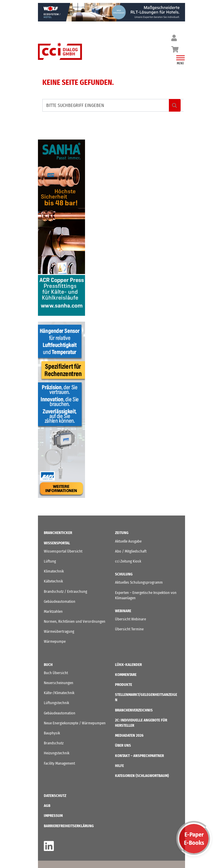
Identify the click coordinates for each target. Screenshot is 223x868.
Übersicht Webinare (130, 619)
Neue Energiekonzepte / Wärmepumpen (75, 723)
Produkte (124, 685)
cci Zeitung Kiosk (128, 561)
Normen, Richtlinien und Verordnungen (75, 621)
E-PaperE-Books (194, 839)
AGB (47, 806)
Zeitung (122, 533)
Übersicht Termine (129, 629)
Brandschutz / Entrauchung (65, 591)
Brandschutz (54, 743)
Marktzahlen (53, 611)
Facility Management (59, 763)
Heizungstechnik (57, 753)
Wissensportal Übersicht (63, 551)
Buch (48, 665)
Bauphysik (52, 733)
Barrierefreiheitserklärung (69, 826)
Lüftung (50, 561)
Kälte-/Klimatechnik (59, 693)
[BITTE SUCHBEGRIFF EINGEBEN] (113, 105)
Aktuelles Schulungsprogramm (139, 582)
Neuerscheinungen (59, 683)
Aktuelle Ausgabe (128, 541)
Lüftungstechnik (56, 703)
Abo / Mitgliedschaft (131, 551)
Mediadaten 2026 (129, 735)
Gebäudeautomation (60, 601)
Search (175, 105)
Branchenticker (58, 533)
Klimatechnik (54, 571)
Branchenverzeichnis (134, 710)
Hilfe (119, 766)
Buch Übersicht (56, 673)
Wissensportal (57, 543)
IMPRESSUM (53, 816)
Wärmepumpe (55, 641)
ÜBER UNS (123, 745)
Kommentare (126, 675)
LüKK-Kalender (128, 665)
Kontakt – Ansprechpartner (139, 756)
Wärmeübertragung (59, 631)
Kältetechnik (53, 581)
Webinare (123, 611)
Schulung (124, 574)
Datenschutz (55, 796)
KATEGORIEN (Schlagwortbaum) (142, 776)
